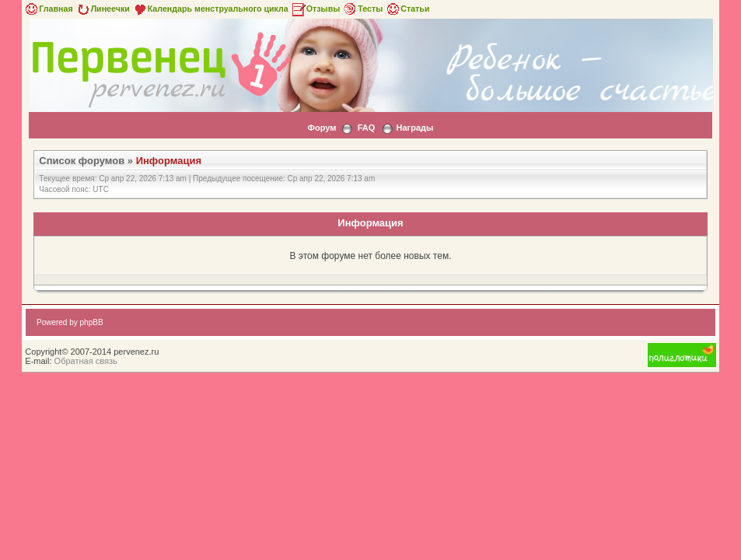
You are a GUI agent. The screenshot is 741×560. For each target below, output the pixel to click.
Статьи (407, 9)
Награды (415, 128)
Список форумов (82, 161)
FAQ (367, 128)
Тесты (362, 9)
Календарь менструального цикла (210, 9)
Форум (322, 128)
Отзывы (316, 9)
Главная (48, 9)
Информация (169, 161)
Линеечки (103, 9)
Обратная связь (86, 361)
